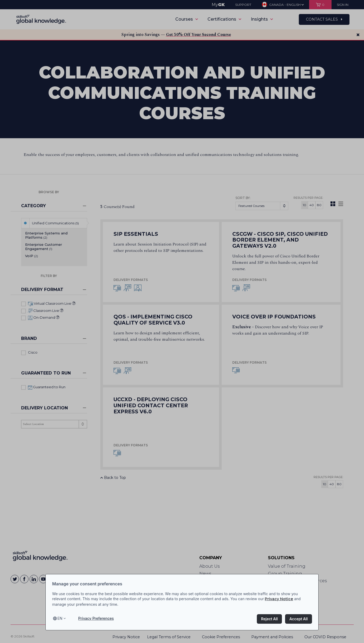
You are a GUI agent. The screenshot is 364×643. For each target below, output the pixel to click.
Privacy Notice (279, 599)
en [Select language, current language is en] (60, 618)
